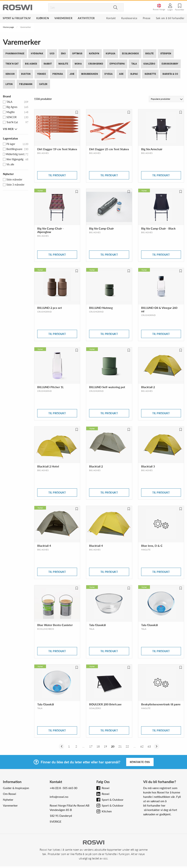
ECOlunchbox (130, 54)
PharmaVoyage (15, 54)
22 (127, 746)
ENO (63, 54)
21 (120, 746)
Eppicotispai (117, 64)
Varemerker (63, 18)
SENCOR (10, 74)
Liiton (9, 84)
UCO (52, 54)
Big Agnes (31, 64)
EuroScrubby (170, 64)
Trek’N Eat (12, 64)
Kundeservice (129, 18)
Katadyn (94, 54)
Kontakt (111, 18)
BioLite (150, 54)
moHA (78, 64)
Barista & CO (170, 74)
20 (113, 746)
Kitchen (107, 811)
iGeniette (150, 74)
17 (91, 746)
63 (149, 746)
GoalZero (149, 64)
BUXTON (26, 74)
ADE (121, 74)
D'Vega (108, 74)
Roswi (106, 788)
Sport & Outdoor (113, 800)
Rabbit (48, 64)
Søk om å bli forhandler (170, 18)
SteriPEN (166, 54)
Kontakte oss (140, 762)
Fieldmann (26, 84)
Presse (147, 18)
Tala (134, 64)
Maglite (63, 64)
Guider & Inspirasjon (16, 788)
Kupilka (111, 54)
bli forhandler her (154, 805)
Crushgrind (96, 64)
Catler (43, 84)
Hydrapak (37, 54)
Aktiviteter (86, 18)
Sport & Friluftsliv (17, 18)
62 (142, 746)
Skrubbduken (90, 74)
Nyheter (8, 800)
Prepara (58, 74)
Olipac (134, 74)
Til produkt (57, 175)
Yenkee (41, 74)
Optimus (77, 54)
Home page (8, 27)
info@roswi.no (59, 797)
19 (105, 746)
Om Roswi (9, 794)
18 (98, 746)
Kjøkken (43, 18)
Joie (72, 74)
